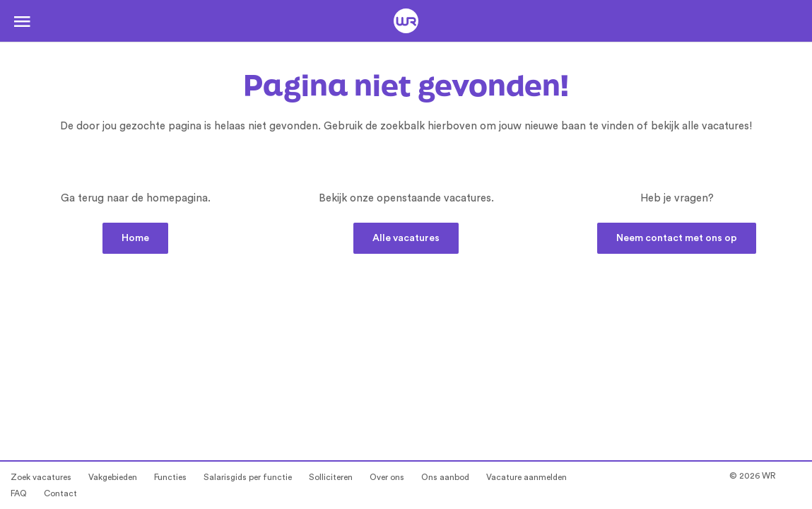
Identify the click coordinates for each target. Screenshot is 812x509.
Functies (170, 477)
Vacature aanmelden (526, 477)
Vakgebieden (113, 477)
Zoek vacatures (41, 477)
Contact (60, 493)
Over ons (387, 477)
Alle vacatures (406, 238)
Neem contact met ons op (677, 238)
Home (135, 238)
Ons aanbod (445, 477)
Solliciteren (331, 477)
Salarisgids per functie (248, 477)
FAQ (19, 493)
